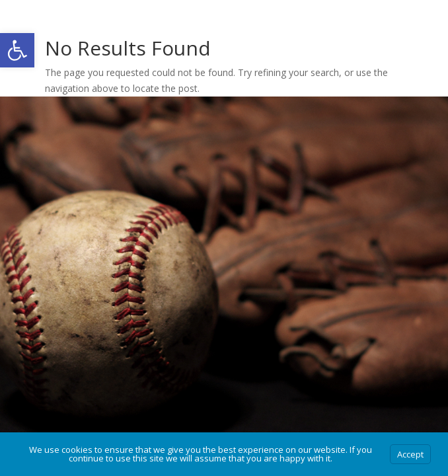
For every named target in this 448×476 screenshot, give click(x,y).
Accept (410, 454)
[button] (17, 50)
